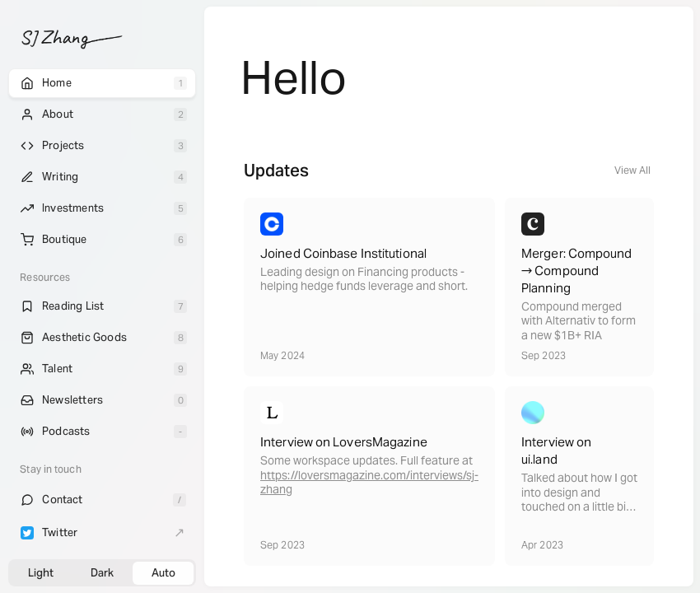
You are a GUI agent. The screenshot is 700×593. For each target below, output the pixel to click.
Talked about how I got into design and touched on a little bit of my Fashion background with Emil (579, 507)
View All (632, 170)
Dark (102, 573)
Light (41, 573)
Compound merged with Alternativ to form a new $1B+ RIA (579, 321)
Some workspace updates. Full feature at (366, 461)
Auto (163, 573)
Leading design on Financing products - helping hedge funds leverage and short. (364, 280)
